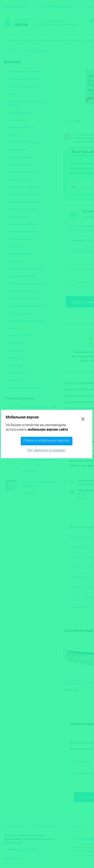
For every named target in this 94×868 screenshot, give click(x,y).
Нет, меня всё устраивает (46, 450)
